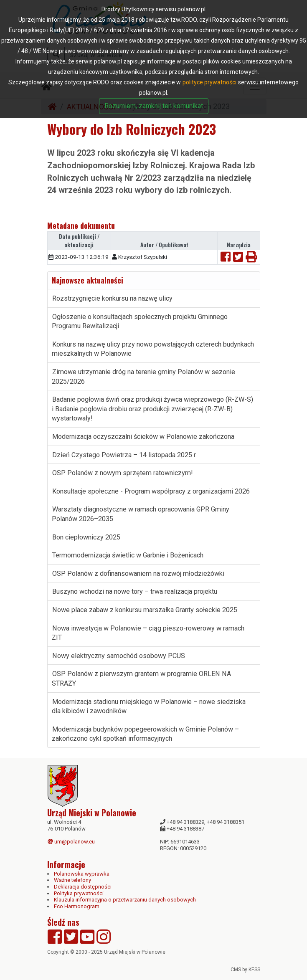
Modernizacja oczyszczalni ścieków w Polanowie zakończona (143, 437)
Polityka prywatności (79, 893)
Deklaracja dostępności (83, 887)
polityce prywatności (209, 82)
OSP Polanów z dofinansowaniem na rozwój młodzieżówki (138, 574)
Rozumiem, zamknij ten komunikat (154, 106)
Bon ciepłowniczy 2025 (86, 537)
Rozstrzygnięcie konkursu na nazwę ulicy (112, 298)
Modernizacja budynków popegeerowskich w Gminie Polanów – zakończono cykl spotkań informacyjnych (145, 734)
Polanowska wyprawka (82, 874)
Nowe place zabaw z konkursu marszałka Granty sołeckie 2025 (145, 610)
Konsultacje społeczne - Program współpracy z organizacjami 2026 (151, 491)
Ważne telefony (72, 880)
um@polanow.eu (71, 842)
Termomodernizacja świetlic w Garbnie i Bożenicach (129, 555)
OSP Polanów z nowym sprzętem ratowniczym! (123, 473)
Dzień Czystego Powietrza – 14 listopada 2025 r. (124, 455)
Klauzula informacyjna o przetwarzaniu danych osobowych (125, 900)
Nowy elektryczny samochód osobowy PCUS (119, 656)
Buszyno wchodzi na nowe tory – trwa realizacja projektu (135, 591)
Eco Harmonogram (77, 906)
